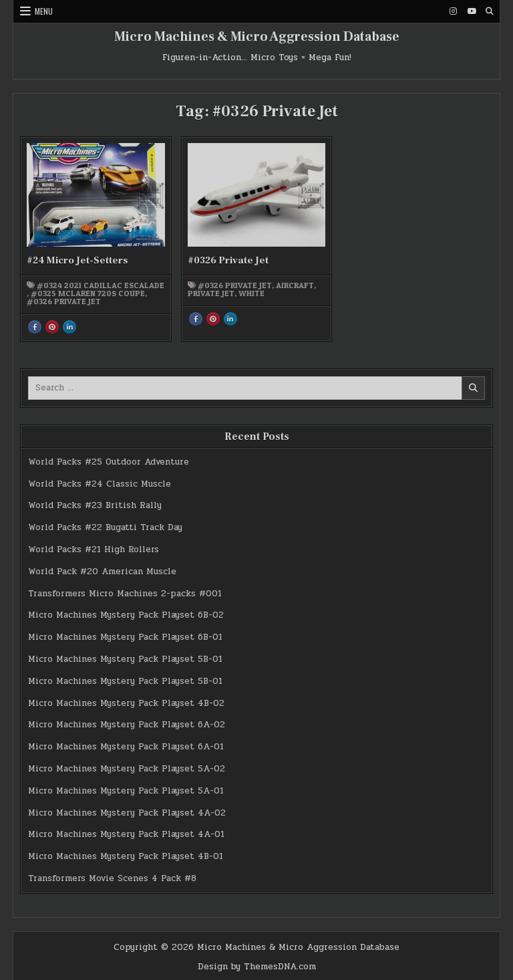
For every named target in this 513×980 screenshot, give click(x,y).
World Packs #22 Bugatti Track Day (105, 527)
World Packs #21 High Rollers (94, 549)
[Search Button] (490, 11)
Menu (44, 11)
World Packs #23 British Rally (95, 505)
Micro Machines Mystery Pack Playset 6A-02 (127, 725)
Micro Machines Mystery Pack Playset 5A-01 (126, 791)
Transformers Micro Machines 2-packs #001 (125, 594)
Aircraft (295, 285)
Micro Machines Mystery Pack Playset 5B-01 (125, 659)
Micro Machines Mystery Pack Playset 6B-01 (125, 637)
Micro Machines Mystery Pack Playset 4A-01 (126, 834)
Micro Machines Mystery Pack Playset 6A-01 (126, 747)
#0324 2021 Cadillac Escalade (101, 285)
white (251, 293)
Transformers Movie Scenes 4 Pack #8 (112, 878)
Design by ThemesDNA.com (257, 967)
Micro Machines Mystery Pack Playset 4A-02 (127, 813)
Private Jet (211, 293)
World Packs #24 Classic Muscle (100, 484)
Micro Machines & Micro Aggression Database (257, 37)
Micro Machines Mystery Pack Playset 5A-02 (127, 769)
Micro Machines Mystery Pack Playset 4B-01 (126, 856)
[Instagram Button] (454, 11)
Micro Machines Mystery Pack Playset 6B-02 (126, 615)
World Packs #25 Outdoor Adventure (109, 462)
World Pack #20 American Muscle (102, 572)
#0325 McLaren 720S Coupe (88, 293)
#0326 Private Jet (64, 301)
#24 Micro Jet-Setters (77, 260)
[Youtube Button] (472, 11)
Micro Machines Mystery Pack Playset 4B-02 (126, 703)
